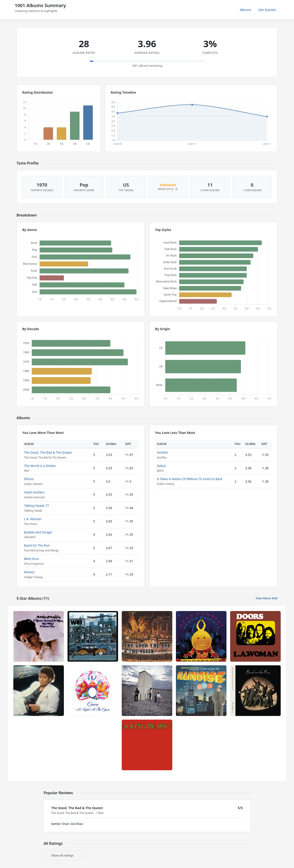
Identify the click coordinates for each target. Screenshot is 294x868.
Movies (29, 572)
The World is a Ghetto (40, 466)
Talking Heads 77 (37, 506)
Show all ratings (62, 855)
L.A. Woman (33, 519)
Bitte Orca (31, 559)
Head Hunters (34, 492)
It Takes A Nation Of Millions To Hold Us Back (190, 479)
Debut (161, 466)
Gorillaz (162, 452)
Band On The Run (37, 545)
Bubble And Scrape (38, 532)
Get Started (267, 10)
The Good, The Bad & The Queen (48, 452)
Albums (246, 10)
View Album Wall (267, 598)
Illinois (29, 479)
